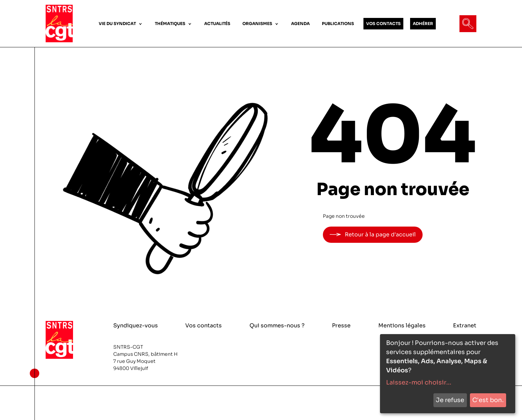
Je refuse (450, 400)
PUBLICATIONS (338, 24)
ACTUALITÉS (217, 24)
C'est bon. (488, 400)
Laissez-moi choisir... (419, 382)
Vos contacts (204, 325)
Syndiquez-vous (136, 325)
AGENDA (300, 24)
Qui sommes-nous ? (277, 325)
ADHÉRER (423, 24)
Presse (341, 325)
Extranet (465, 325)
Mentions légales (402, 325)
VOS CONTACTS (383, 24)
